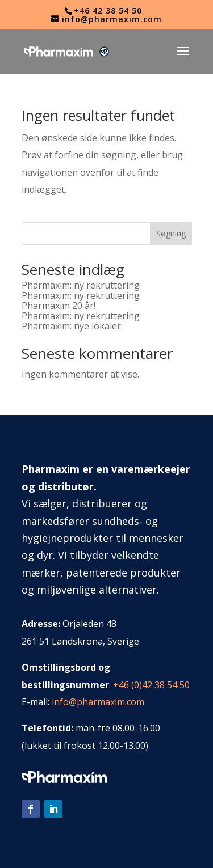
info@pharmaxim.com (98, 702)
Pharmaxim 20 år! (59, 306)
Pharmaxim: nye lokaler (71, 326)
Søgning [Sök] (171, 233)
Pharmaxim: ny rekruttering (81, 285)
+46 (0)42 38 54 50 (151, 685)
